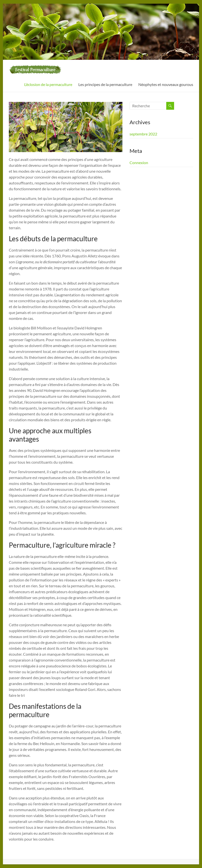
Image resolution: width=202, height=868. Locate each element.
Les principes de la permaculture (105, 84)
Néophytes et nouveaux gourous (166, 84)
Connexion (139, 163)
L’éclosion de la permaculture (48, 84)
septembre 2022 (143, 134)
